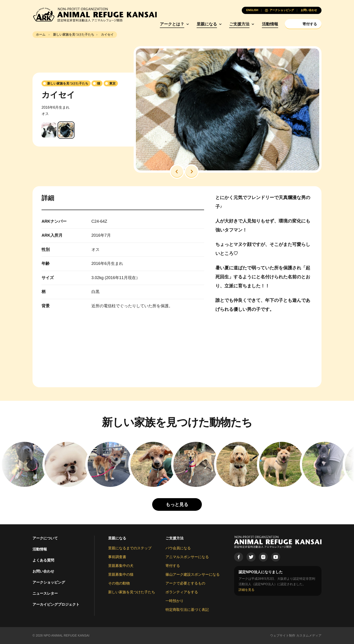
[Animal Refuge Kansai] (95, 15)
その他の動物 (119, 583)
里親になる (207, 24)
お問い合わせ (43, 571)
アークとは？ (172, 24)
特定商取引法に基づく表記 (187, 610)
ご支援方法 (239, 24)
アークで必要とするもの (185, 583)
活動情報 (270, 24)
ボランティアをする (182, 592)
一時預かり (175, 601)
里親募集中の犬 (121, 566)
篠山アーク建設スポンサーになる (193, 574)
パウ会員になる (178, 548)
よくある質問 (43, 560)
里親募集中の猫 (121, 574)
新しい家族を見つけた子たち (132, 592)
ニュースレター (45, 593)
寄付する (173, 566)
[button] (177, 172)
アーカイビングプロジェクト (56, 604)
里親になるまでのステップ (130, 548)
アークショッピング (49, 582)
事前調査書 (117, 557)
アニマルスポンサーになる (187, 557)
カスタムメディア (309, 635)
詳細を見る (247, 590)
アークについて (45, 538)
